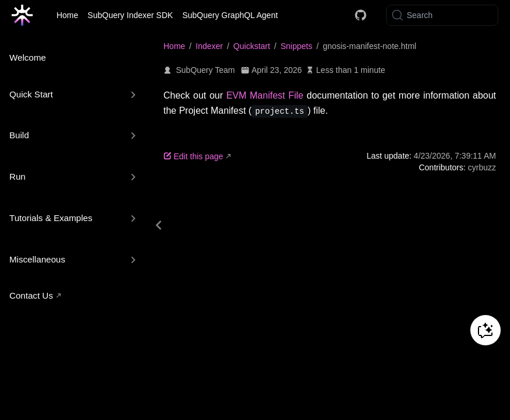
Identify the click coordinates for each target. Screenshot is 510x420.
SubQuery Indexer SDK (130, 15)
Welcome (28, 57)
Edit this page (193, 156)
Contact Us (31, 295)
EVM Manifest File (265, 95)
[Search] (442, 15)
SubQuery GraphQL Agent (230, 15)
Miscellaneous (37, 259)
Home (67, 15)
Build (19, 135)
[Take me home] (26, 15)
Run (18, 176)
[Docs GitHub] (361, 15)
